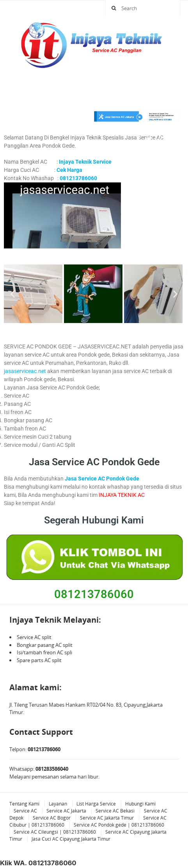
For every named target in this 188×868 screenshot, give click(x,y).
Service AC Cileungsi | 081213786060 (55, 832)
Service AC (25, 811)
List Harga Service (96, 804)
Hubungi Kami (140, 804)
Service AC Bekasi (115, 811)
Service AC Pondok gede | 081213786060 (119, 825)
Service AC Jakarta (66, 811)
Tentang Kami (24, 804)
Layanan (58, 804)
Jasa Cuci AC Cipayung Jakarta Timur (71, 839)
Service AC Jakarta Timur (107, 818)
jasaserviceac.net (25, 371)
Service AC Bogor (52, 818)
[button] (13, 294)
